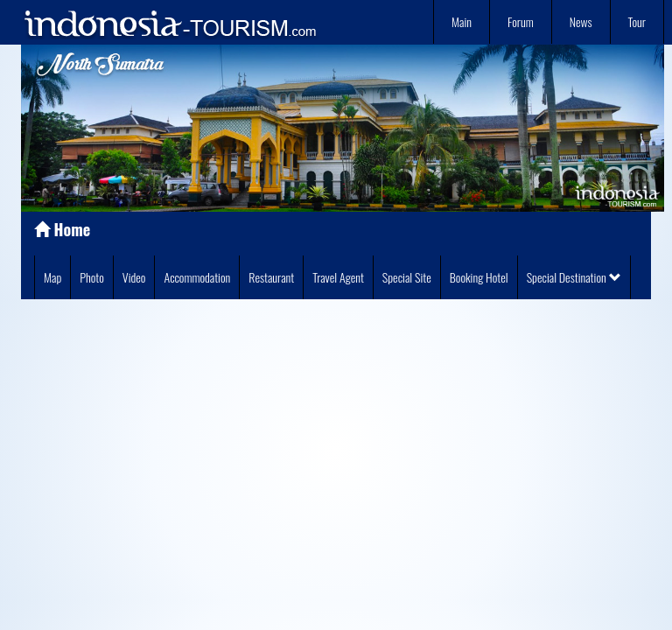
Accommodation (197, 277)
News (581, 21)
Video (134, 277)
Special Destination (574, 277)
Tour (637, 21)
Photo (92, 277)
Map (52, 277)
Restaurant (271, 277)
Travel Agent (338, 277)
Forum (521, 21)
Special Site (407, 277)
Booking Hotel (479, 277)
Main (462, 21)
